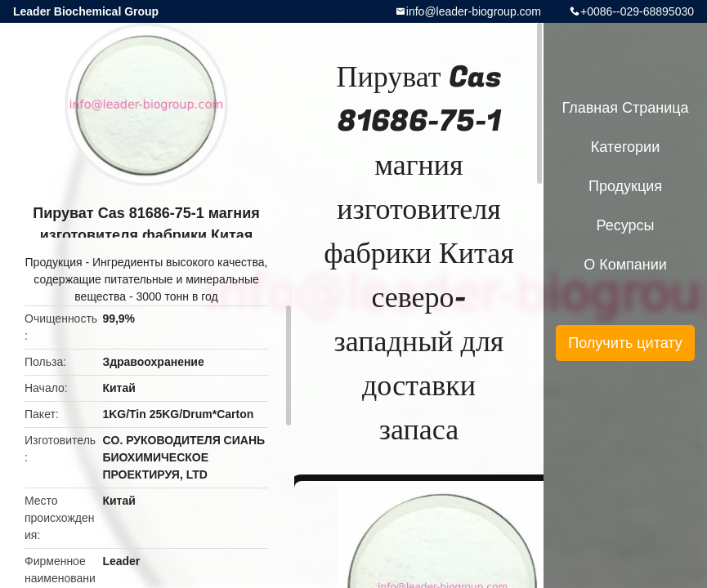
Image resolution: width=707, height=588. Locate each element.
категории (625, 147)
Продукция (54, 262)
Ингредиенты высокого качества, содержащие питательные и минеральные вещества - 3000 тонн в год (150, 279)
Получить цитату (625, 343)
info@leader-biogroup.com (474, 11)
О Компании (625, 265)
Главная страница (625, 108)
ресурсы (626, 225)
